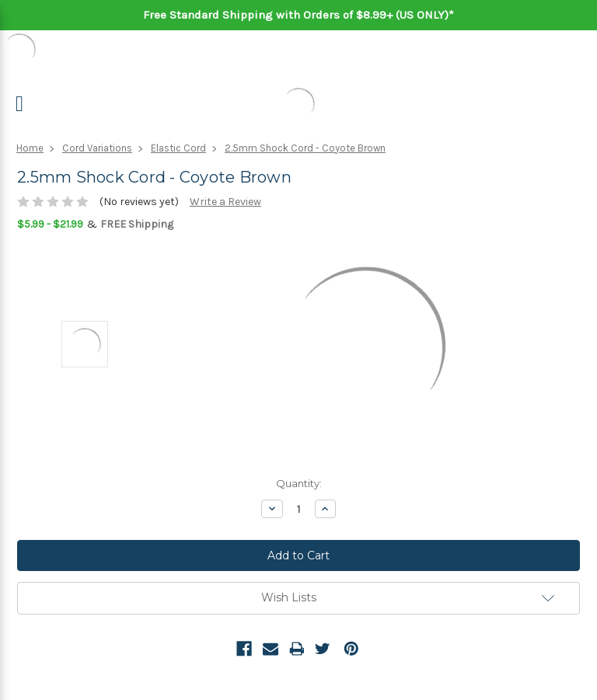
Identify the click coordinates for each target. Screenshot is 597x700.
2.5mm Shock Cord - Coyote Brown (305, 148)
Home (30, 148)
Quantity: (299, 483)
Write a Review (225, 202)
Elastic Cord (178, 148)
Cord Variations (97, 148)
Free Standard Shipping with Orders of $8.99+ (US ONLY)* (298, 15)
